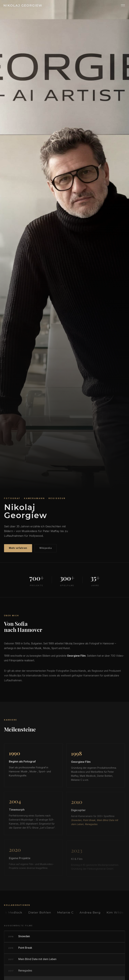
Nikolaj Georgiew (23, 5)
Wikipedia (46, 548)
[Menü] (123, 5)
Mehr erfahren (18, 548)
